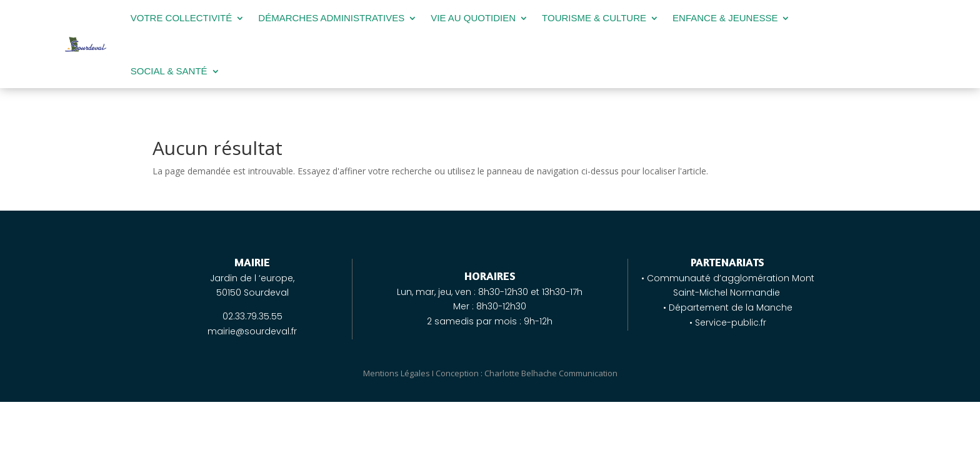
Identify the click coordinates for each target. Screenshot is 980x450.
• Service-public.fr (728, 322)
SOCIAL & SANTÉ (169, 71)
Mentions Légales (397, 373)
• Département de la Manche (728, 307)
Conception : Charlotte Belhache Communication (527, 373)
